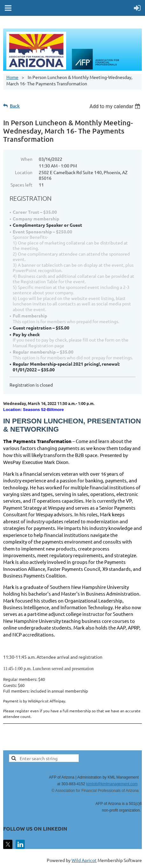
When (27, 159)
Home (12, 77)
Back (15, 106)
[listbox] (116, 106)
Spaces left (21, 185)
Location (24, 172)
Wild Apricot (84, 860)
